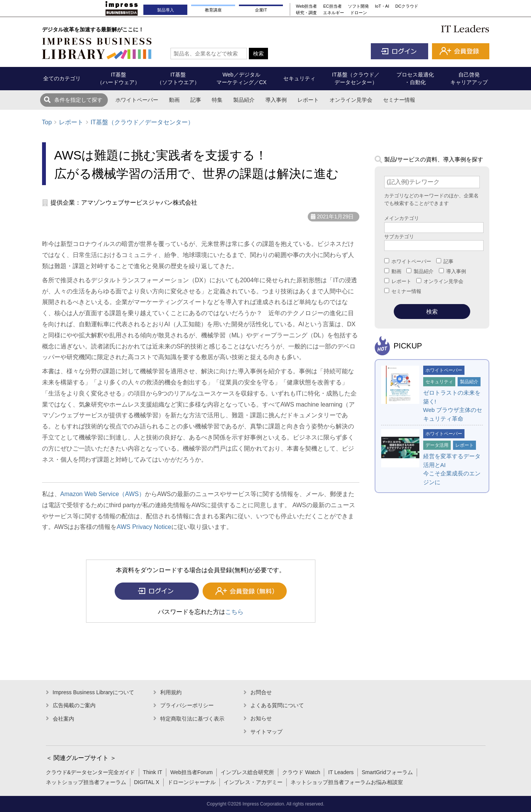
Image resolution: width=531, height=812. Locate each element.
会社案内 (63, 719)
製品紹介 (244, 100)
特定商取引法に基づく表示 (192, 719)
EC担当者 (332, 6)
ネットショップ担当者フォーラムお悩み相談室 (347, 782)
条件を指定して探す (78, 100)
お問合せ (261, 692)
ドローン (359, 13)
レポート (308, 100)
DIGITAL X (147, 782)
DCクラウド (407, 6)
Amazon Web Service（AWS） (103, 494)
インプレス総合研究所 (247, 772)
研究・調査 (306, 13)
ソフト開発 (358, 6)
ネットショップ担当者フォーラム (86, 782)
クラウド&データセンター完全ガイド (90, 772)
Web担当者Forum (191, 772)
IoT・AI (382, 6)
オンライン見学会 (351, 100)
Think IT (153, 772)
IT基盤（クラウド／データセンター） (142, 122)
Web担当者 (306, 6)
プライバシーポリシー (187, 705)
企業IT (261, 10)
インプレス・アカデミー (253, 782)
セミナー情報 (399, 100)
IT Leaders (341, 772)
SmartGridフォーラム (387, 772)
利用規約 (171, 692)
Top (47, 122)
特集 (217, 100)
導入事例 (276, 100)
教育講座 (213, 10)
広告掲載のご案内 (74, 705)
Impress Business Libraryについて (93, 692)
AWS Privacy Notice (144, 527)
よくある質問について (277, 705)
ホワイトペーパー (137, 100)
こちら (234, 612)
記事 (196, 100)
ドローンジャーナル (192, 782)
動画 (174, 100)
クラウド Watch (301, 772)
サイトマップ (266, 732)
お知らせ (261, 718)
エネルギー (334, 13)
